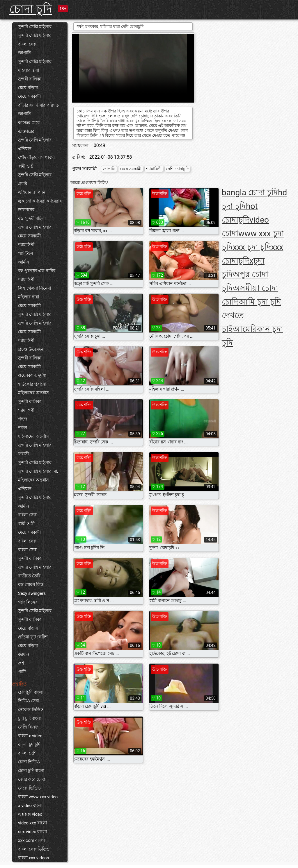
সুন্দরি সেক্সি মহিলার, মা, (38, 471)
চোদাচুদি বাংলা (31, 692)
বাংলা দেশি (27, 753)
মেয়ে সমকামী (29, 96)
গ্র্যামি (23, 184)
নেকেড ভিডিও (31, 710)
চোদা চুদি (31, 9)
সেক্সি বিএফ (28, 727)
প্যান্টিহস (26, 253)
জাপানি (24, 53)
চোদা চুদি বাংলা (31, 771)
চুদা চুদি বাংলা (30, 718)
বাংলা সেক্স (27, 44)
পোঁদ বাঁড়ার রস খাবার (36, 158)
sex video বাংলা (32, 832)
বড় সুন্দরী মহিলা (32, 219)
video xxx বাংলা (32, 823)
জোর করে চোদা (32, 779)
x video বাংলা (30, 806)
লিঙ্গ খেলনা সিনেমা (34, 288)
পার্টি (22, 672)
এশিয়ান (25, 149)
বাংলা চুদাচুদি (29, 744)
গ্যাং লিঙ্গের (28, 602)
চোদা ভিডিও (29, 762)
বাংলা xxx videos (33, 858)
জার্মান (24, 262)
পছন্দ (23, 419)
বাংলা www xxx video (38, 797)
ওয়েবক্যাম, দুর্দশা (32, 375)
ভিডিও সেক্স (29, 701)
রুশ (21, 663)
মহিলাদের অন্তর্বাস (33, 393)
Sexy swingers (32, 593)
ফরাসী (23, 454)
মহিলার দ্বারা (29, 70)
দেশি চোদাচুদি (177, 169)
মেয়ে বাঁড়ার (28, 88)
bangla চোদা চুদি (250, 193)
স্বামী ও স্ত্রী (26, 166)
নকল (23, 428)
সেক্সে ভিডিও (29, 788)
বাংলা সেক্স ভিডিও (34, 849)
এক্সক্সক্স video (30, 814)
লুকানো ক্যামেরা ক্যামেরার (40, 201)
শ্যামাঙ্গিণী (26, 245)
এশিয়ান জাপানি (32, 192)
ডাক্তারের (26, 131)
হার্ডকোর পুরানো (32, 384)
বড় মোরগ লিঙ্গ (31, 585)
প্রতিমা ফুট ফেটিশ (33, 637)
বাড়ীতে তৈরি (29, 576)
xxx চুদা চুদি (252, 247)
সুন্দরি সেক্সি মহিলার (35, 35)
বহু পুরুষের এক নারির (37, 271)
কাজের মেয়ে (29, 123)
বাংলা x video (30, 736)
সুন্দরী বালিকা (30, 79)
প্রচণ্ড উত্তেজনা (31, 349)
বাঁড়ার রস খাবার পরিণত (38, 105)
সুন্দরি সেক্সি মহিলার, (35, 27)
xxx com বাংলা (31, 840)
